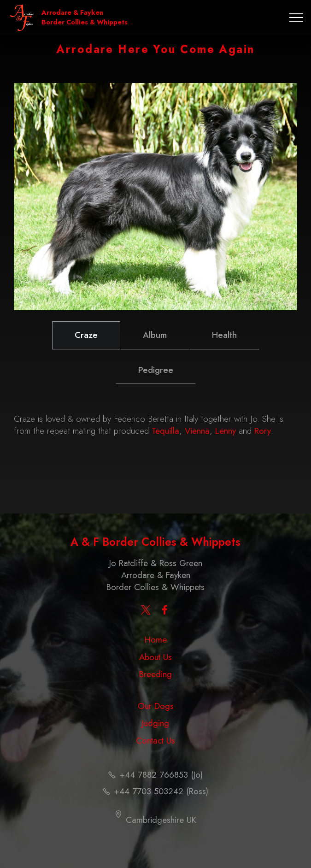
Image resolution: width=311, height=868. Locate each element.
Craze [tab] (86, 335)
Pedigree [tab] (156, 370)
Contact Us (155, 741)
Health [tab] (224, 335)
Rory (263, 431)
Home (156, 640)
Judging (155, 723)
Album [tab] (155, 335)
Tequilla (165, 431)
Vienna (197, 431)
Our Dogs (156, 706)
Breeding (155, 674)
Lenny (226, 431)
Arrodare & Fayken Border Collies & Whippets (85, 18)
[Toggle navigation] (296, 18)
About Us (155, 657)
